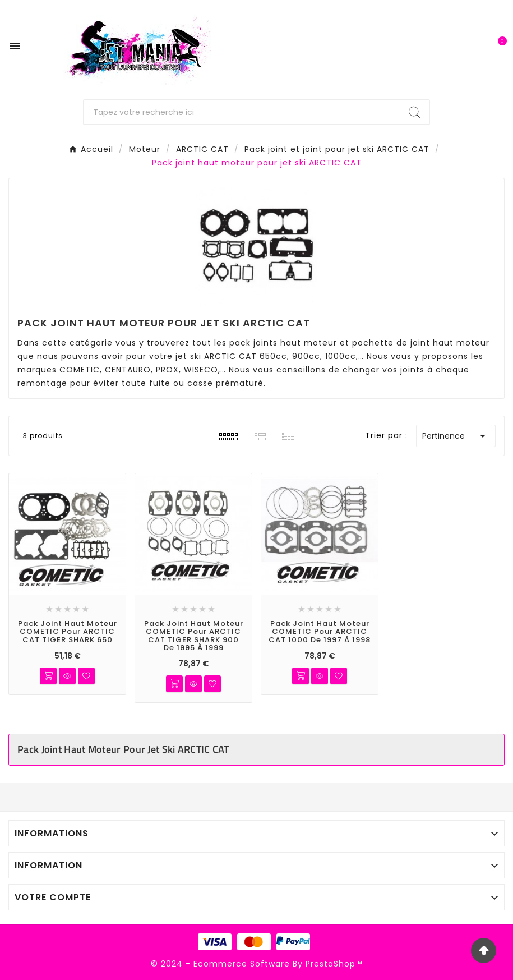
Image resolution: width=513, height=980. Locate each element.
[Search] (414, 112)
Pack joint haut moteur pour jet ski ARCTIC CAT (123, 749)
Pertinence (456, 436)
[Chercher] (242, 112)
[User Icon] (468, 46)
